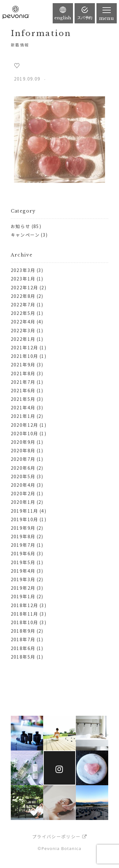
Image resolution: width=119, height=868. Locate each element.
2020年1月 (23, 502)
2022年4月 (23, 322)
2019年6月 (23, 553)
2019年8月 (23, 536)
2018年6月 (23, 648)
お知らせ (20, 226)
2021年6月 (23, 390)
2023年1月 (23, 279)
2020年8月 (23, 450)
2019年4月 (23, 571)
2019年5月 (23, 562)
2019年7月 (23, 545)
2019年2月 (23, 588)
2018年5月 (23, 657)
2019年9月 (23, 528)
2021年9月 (23, 365)
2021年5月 (23, 399)
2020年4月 (23, 485)
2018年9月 (23, 631)
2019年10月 (25, 519)
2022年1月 (23, 339)
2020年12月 (25, 425)
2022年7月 (23, 304)
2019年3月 (23, 579)
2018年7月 (23, 639)
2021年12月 (25, 347)
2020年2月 (23, 493)
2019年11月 (25, 511)
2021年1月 (23, 416)
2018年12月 (25, 605)
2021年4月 (23, 407)
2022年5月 (23, 313)
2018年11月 (25, 614)
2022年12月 (25, 287)
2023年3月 (23, 270)
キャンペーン (25, 235)
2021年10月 (25, 356)
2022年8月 (23, 296)
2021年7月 (23, 382)
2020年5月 (23, 476)
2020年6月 (23, 468)
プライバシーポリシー (56, 836)
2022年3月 (23, 330)
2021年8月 (23, 373)
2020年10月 (25, 433)
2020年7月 (23, 459)
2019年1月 (23, 596)
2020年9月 (23, 442)
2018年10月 (25, 622)
